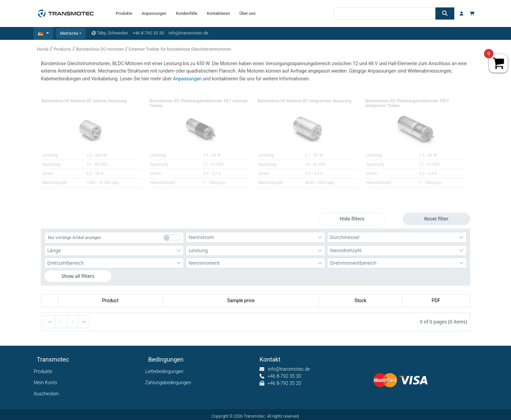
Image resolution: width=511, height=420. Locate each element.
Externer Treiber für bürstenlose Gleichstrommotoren (180, 49)
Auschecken (48, 394)
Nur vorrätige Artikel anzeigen (74, 238)
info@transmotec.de (188, 33)
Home (43, 49)
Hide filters (352, 219)
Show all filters (78, 276)
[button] (43, 33)
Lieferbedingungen (166, 371)
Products (62, 49)
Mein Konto (47, 383)
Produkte (45, 371)
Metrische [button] (69, 33)
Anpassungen (188, 79)
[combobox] (255, 237)
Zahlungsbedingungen (170, 383)
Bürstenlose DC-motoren (100, 49)
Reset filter (437, 219)
